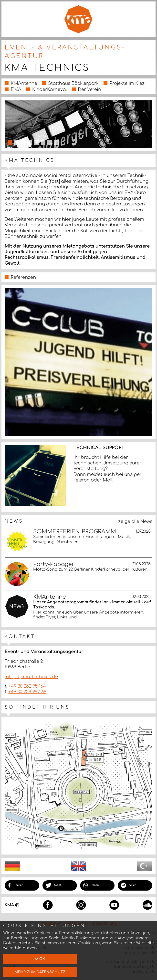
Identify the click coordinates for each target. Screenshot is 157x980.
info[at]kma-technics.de (31, 677)
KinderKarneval (50, 89)
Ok (40, 959)
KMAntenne (24, 83)
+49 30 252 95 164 (27, 686)
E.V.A (16, 89)
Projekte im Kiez (127, 83)
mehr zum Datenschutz (40, 972)
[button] (22, 885)
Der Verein (89, 89)
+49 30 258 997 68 (27, 692)
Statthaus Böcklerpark (73, 83)
